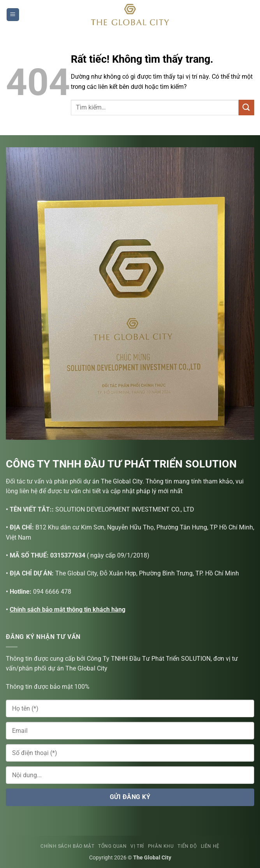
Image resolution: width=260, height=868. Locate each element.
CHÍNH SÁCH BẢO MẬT (67, 846)
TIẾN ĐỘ (187, 846)
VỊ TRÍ (137, 846)
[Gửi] (246, 107)
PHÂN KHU (161, 846)
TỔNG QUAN (112, 846)
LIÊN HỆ (210, 846)
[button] (13, 15)
